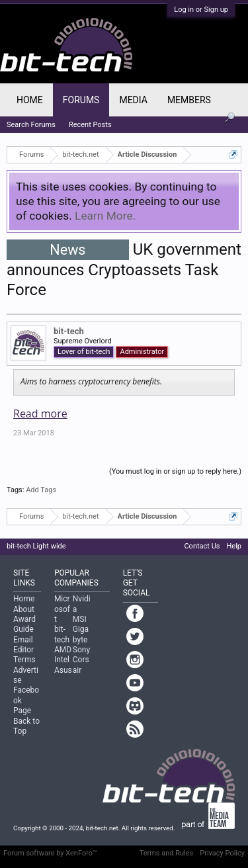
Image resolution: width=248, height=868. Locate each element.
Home (30, 100)
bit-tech (69, 331)
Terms (24, 660)
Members (189, 100)
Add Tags (41, 490)
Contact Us (202, 546)
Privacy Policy (222, 853)
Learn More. (105, 216)
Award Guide (24, 624)
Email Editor (23, 645)
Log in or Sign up (201, 10)
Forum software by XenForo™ (50, 853)
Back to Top (26, 726)
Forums (81, 100)
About (24, 609)
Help (234, 546)
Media (133, 100)
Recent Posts (90, 125)
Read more (40, 413)
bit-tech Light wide (36, 546)
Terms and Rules (167, 853)
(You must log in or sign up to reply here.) (175, 471)
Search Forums (31, 125)
